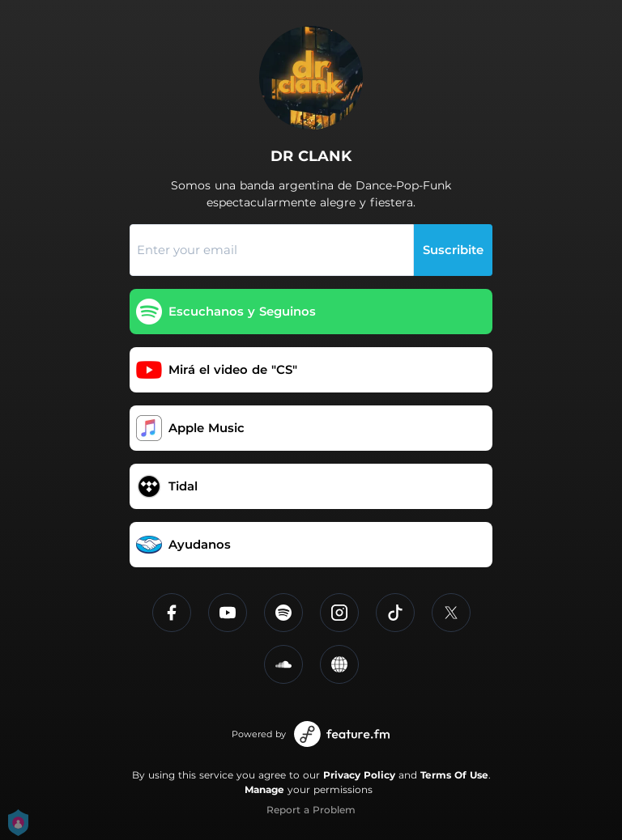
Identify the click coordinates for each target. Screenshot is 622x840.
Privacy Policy (359, 775)
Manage (264, 789)
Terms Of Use (454, 775)
